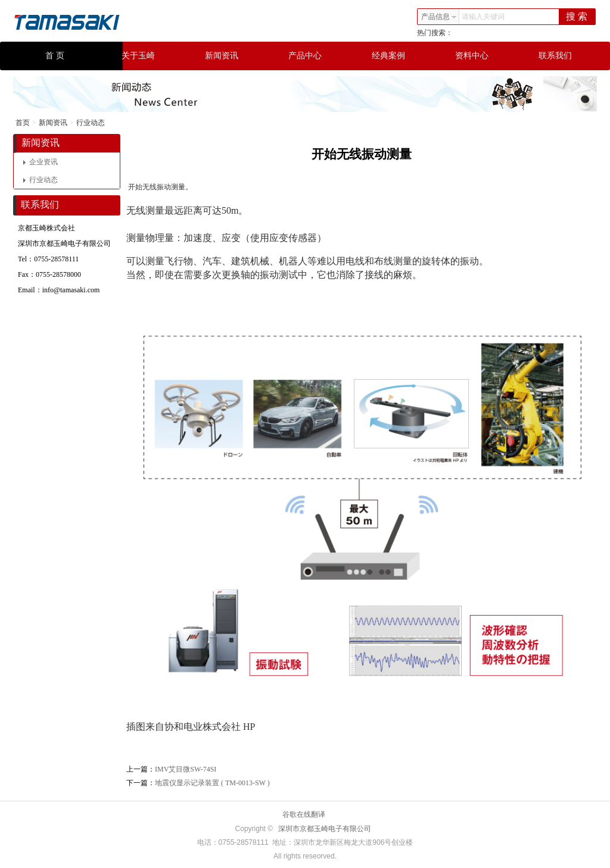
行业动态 (91, 123)
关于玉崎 (138, 56)
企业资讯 (41, 162)
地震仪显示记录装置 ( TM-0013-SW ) (212, 783)
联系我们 (555, 56)
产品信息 (439, 17)
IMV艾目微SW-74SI (186, 769)
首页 (23, 123)
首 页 (55, 56)
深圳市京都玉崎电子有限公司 (325, 829)
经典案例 (388, 56)
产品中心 (305, 56)
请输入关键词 (483, 17)
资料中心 (472, 56)
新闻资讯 (222, 56)
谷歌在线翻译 (304, 814)
